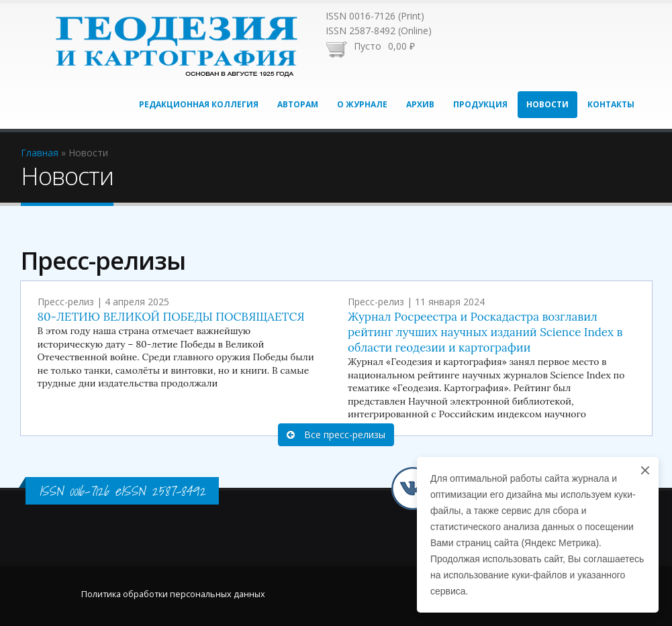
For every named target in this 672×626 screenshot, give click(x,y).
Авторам (298, 104)
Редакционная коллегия (199, 104)
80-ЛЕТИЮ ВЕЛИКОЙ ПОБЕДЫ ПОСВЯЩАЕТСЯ (171, 317)
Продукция (480, 104)
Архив (420, 104)
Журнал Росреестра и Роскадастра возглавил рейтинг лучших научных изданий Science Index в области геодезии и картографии (485, 332)
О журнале (362, 104)
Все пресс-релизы (336, 434)
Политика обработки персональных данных (173, 594)
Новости (547, 104)
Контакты (611, 104)
